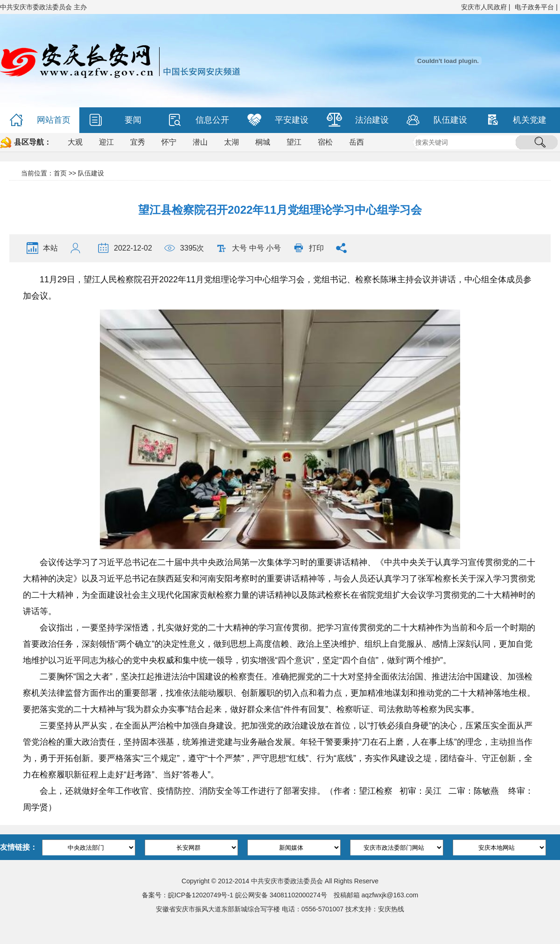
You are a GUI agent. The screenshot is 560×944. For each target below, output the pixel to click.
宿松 (325, 142)
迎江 (106, 142)
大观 (75, 142)
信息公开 (199, 120)
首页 (60, 173)
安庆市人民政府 (484, 7)
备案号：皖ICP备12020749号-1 (188, 895)
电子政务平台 (534, 7)
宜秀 (138, 142)
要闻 (115, 120)
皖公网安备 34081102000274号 (281, 895)
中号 (257, 248)
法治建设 (358, 120)
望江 (294, 142)
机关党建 (516, 120)
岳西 (357, 142)
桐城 (263, 142)
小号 (273, 248)
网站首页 (40, 120)
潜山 (200, 142)
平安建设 (278, 120)
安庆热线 (391, 909)
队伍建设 (437, 120)
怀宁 (169, 142)
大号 (239, 248)
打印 (316, 248)
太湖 (231, 142)
